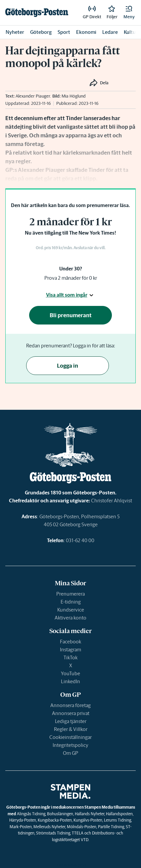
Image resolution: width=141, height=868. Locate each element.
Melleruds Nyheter (49, 827)
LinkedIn (70, 681)
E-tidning (71, 602)
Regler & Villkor (71, 729)
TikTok (70, 657)
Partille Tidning (111, 827)
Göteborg (41, 32)
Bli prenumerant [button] (71, 315)
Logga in (68, 366)
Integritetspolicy (70, 745)
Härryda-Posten (23, 820)
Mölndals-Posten (82, 827)
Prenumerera (70, 594)
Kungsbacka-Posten (55, 820)
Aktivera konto (70, 618)
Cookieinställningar (70, 737)
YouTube (70, 673)
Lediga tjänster (71, 721)
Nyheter (15, 32)
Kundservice (71, 610)
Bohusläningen (60, 814)
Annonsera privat (71, 713)
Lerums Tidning (117, 820)
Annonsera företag (70, 705)
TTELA (78, 833)
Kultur (131, 32)
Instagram (70, 650)
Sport (64, 32)
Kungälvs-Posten (88, 820)
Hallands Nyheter (90, 814)
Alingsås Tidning (31, 814)
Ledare (110, 32)
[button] (129, 13)
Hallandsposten (119, 814)
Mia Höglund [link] (74, 96)
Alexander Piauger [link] (33, 96)
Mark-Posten (21, 827)
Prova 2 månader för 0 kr (71, 278)
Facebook (70, 642)
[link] (37, 13)
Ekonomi (86, 32)
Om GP (70, 753)
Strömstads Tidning (53, 833)
